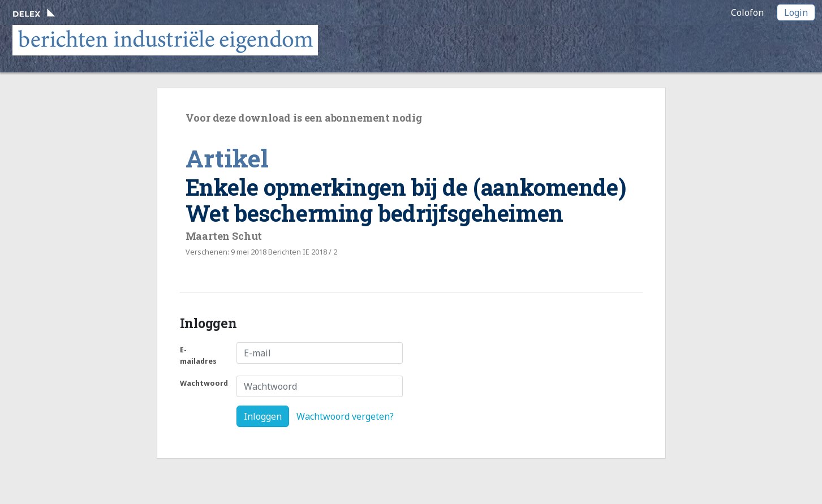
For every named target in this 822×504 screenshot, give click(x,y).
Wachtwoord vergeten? (345, 416)
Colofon (747, 12)
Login (796, 12)
